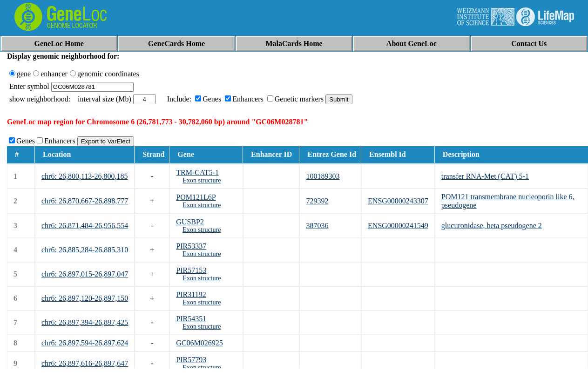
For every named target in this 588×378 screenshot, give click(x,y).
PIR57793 (191, 360)
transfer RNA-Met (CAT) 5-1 (485, 176)
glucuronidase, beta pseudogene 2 (492, 226)
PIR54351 (191, 319)
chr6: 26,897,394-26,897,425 (85, 322)
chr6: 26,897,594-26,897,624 (85, 343)
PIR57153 (191, 270)
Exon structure (202, 180)
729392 (317, 201)
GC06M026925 (199, 343)
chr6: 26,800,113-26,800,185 (85, 176)
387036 (317, 226)
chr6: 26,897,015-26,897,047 (85, 274)
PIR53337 (191, 246)
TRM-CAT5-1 (197, 172)
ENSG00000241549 (398, 226)
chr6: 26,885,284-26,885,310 (85, 250)
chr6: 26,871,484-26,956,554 (85, 226)
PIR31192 (191, 294)
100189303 (323, 176)
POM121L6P (196, 197)
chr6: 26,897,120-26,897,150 (85, 298)
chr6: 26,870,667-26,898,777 (85, 201)
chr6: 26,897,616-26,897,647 (85, 363)
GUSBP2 (190, 222)
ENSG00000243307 (398, 201)
